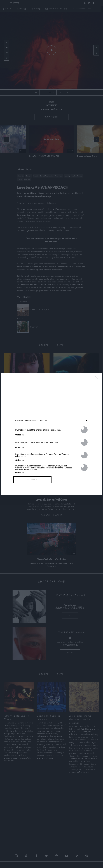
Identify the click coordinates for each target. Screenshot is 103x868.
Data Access (51, 490)
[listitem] (51, 420)
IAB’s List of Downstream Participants (41, 405)
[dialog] (51, 434)
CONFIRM (32, 480)
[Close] (97, 379)
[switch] (84, 430)
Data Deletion (37, 490)
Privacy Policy (66, 490)
